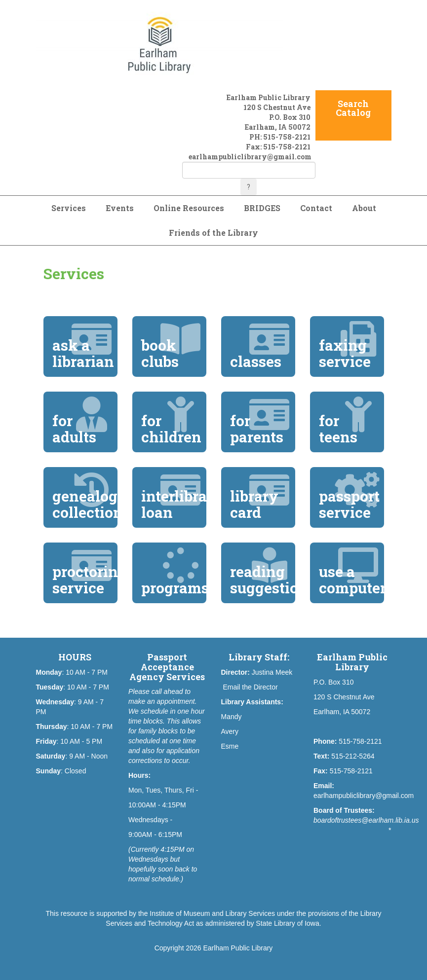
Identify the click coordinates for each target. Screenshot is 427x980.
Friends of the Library (213, 233)
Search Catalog (353, 108)
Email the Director (250, 687)
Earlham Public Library (238, 948)
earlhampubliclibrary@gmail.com (250, 157)
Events (120, 208)
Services (69, 208)
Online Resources (189, 208)
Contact (316, 208)
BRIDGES (262, 208)
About (364, 208)
